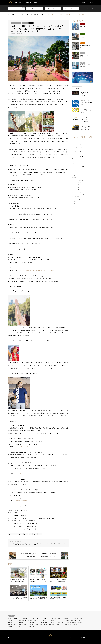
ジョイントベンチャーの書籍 (78, 140)
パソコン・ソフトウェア (77, 142)
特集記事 (91, 2)
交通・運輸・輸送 (75, 197)
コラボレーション (47, 543)
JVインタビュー (24, 619)
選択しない (74, 209)
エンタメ (74, 154)
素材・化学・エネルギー (77, 199)
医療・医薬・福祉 (75, 178)
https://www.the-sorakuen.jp (22, 501)
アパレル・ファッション (77, 168)
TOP (77, 2)
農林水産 (74, 206)
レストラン (35, 543)
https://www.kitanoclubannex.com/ (22, 474)
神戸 (42, 543)
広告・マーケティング (76, 192)
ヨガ (25, 543)
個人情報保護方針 (44, 640)
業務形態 (63, 543)
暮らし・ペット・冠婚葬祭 (77, 180)
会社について (57, 640)
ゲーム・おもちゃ (75, 159)
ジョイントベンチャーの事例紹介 (79, 637)
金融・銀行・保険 (75, 190)
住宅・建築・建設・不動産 (77, 185)
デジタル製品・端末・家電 (77, 147)
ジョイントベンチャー (57, 543)
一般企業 (31, 23)
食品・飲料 (74, 171)
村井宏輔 (39, 543)
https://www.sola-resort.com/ (21, 447)
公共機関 (74, 204)
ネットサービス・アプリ (77, 145)
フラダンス (14, 543)
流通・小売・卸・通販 (76, 152)
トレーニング (19, 545)
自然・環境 (74, 202)
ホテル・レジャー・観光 (77, 183)
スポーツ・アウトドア (16, 23)
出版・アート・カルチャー (77, 157)
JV (22, 545)
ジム (23, 543)
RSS (9, 637)
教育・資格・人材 (75, 187)
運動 (51, 543)
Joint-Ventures (17, 542)
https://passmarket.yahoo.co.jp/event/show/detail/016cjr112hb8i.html (39, 271)
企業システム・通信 (76, 149)
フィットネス (19, 543)
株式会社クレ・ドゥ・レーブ (31, 545)
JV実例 (83, 2)
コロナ (24, 545)
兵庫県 (31, 543)
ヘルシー (28, 543)
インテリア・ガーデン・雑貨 (78, 166)
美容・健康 (25, 23)
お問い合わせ (51, 640)
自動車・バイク (75, 164)
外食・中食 (74, 173)
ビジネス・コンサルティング (78, 194)
